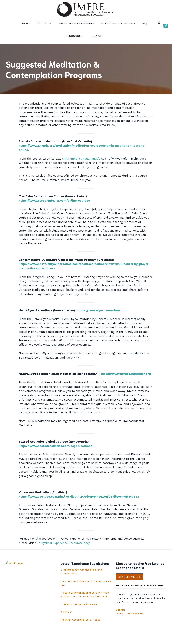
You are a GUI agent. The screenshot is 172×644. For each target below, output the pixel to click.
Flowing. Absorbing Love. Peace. (81, 620)
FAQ (144, 23)
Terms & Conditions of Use (130, 614)
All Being (66, 612)
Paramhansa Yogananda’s (82, 159)
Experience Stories (118, 23)
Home (26, 23)
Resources (76, 36)
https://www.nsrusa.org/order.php (126, 374)
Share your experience (77, 23)
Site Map (121, 610)
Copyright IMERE (97, 639)
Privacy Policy (74, 639)
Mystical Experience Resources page (66, 543)
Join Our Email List (130, 577)
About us (44, 23)
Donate (98, 36)
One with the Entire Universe (79, 604)
